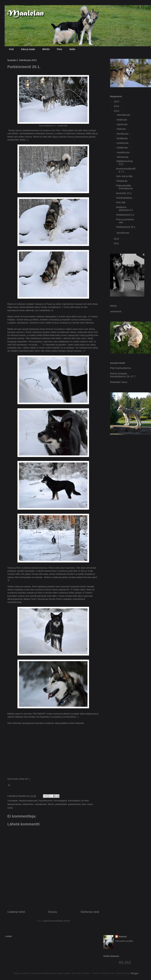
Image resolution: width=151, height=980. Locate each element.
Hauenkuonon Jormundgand (53, 801)
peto (84, 804)
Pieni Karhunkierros (121, 368)
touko (90, 804)
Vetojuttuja (122, 181)
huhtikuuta (122, 148)
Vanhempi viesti (90, 912)
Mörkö (46, 49)
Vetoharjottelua (124, 198)
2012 (117, 239)
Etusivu (53, 912)
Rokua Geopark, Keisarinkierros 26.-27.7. (123, 375)
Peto (59, 49)
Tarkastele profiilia (124, 941)
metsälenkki (41, 804)
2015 (117, 101)
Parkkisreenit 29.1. (126, 227)
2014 (117, 106)
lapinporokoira (14, 804)
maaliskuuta (123, 152)
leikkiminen (28, 804)
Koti (11, 49)
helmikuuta (123, 157)
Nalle (72, 49)
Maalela (123, 937)
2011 (117, 243)
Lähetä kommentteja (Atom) (56, 921)
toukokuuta (123, 143)
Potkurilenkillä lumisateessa (124, 187)
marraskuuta (124, 115)
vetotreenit (116, 311)
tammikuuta (123, 233)
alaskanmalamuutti (28, 801)
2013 (117, 111)
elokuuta (121, 129)
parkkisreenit (74, 804)
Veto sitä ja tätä (124, 176)
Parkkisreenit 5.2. (125, 215)
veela (10, 808)
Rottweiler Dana (119, 382)
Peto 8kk (121, 202)
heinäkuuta (123, 134)
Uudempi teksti (16, 912)
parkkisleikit (61, 804)
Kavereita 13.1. (124, 193)
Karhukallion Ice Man (78, 801)
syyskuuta (122, 124)
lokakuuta (122, 120)
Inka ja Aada (28, 49)
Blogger (135, 973)
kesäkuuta (122, 138)
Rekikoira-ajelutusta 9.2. (125, 209)
